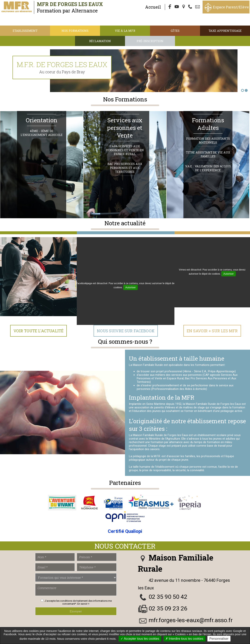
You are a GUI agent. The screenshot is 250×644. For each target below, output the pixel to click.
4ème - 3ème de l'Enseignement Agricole (42, 133)
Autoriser (130, 288)
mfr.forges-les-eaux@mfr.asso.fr (191, 620)
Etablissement (25, 31)
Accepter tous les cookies (140, 639)
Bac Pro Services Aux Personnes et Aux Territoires (125, 168)
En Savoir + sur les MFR (212, 331)
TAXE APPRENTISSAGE (225, 31)
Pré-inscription (150, 41)
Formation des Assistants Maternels (208, 141)
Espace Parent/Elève (231, 7)
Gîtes (175, 31)
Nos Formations (75, 31)
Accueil (153, 7)
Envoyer (76, 612)
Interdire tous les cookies (184, 639)
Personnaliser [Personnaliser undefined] (219, 639)
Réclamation (100, 41)
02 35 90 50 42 (168, 597)
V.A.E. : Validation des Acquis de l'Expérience (208, 169)
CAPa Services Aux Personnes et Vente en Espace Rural (125, 150)
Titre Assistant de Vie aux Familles (208, 155)
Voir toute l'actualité (38, 331)
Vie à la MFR (125, 31)
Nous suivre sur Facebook (126, 331)
